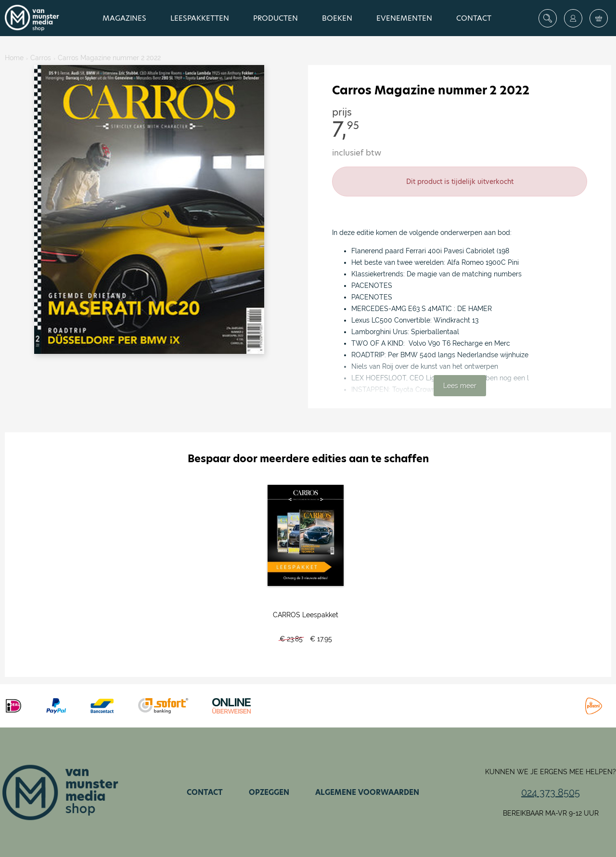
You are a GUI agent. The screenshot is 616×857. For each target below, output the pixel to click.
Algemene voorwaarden (367, 792)
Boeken (337, 18)
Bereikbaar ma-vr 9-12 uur (551, 813)
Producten (276, 18)
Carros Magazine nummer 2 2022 (109, 58)
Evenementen (404, 18)
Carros (41, 58)
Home (14, 58)
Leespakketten (200, 18)
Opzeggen (269, 792)
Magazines (124, 18)
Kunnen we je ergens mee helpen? (551, 772)
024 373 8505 (551, 792)
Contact (474, 18)
